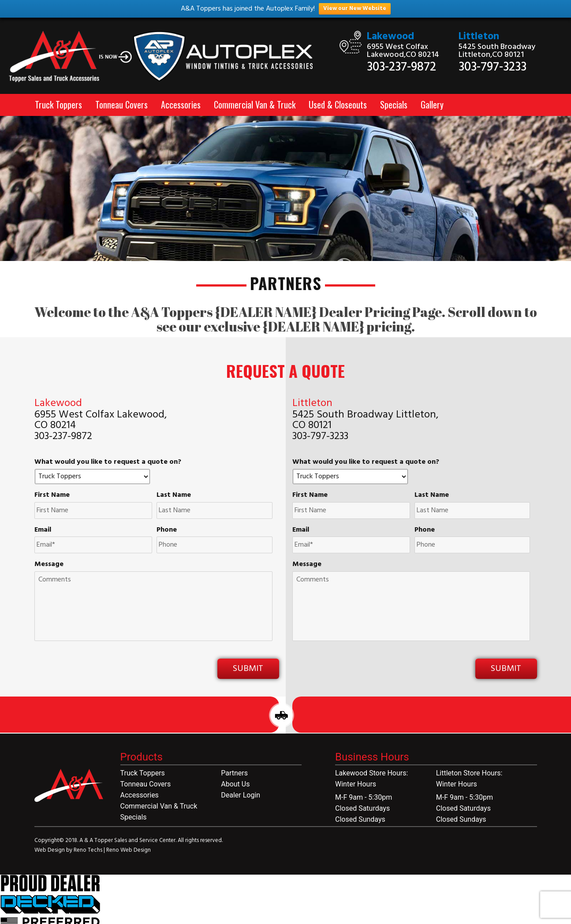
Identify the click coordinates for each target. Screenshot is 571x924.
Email (43, 530)
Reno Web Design (129, 850)
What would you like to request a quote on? (108, 462)
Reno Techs (89, 850)
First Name (52, 495)
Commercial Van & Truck (255, 104)
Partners (234, 773)
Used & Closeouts (338, 104)
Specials (394, 104)
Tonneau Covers (121, 104)
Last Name (174, 495)
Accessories (181, 104)
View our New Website (355, 9)
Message (49, 564)
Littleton (479, 37)
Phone (167, 530)
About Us (235, 784)
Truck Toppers (58, 104)
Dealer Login (241, 795)
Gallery (432, 104)
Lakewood (390, 37)
